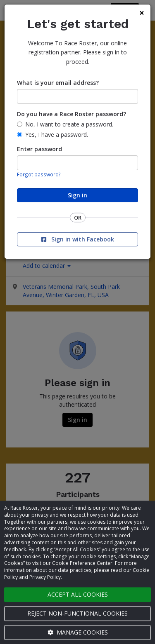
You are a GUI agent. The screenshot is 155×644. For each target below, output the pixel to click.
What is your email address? (58, 83)
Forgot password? (39, 174)
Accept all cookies (78, 594)
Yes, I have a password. (57, 135)
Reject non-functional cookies (77, 613)
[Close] (142, 13)
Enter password (39, 149)
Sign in (77, 195)
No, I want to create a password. (69, 124)
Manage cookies (78, 632)
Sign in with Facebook (78, 239)
